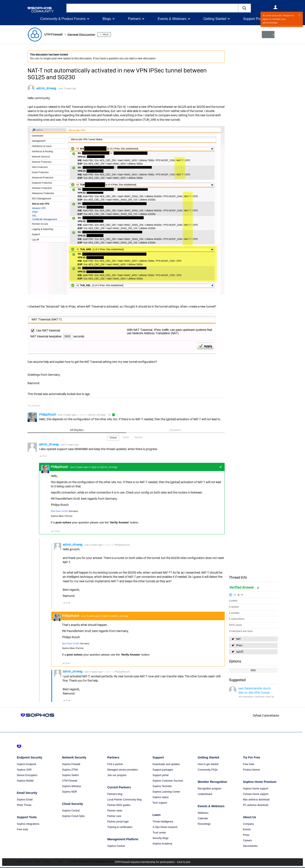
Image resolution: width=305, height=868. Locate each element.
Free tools (23, 829)
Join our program (117, 775)
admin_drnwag (46, 88)
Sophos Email (25, 799)
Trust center (159, 832)
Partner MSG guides (119, 805)
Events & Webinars (172, 19)
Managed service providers (123, 770)
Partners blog (115, 794)
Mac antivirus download (256, 799)
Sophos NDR (70, 792)
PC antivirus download (256, 805)
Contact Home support (256, 794)
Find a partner (115, 764)
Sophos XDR (24, 770)
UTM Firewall (70, 781)
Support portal (160, 775)
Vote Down (46, 456)
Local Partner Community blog (124, 799)
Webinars (203, 813)
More (113, 35)
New (268, 35)
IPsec (239, 645)
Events (247, 829)
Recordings (204, 824)
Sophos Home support (256, 788)
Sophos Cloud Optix (73, 816)
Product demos (251, 770)
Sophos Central (71, 810)
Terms (37, 861)
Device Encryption (27, 775)
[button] (245, 8)
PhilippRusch (48, 414)
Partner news (115, 810)
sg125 (240, 652)
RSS (253, 670)
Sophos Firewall (71, 764)
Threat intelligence (163, 821)
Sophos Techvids (162, 786)
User (276, 7)
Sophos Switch (70, 775)
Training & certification (120, 827)
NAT (238, 639)
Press (246, 835)
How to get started (208, 764)
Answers (175, 430)
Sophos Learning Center (166, 792)
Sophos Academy (162, 843)
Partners (134, 19)
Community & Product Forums (63, 19)
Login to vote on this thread (235, 594)
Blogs (107, 19)
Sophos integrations (28, 824)
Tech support (160, 803)
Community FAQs (208, 770)
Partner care (114, 816)
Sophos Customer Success (168, 781)
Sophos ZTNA (70, 770)
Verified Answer (242, 587)
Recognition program (210, 788)
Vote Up (41, 456)
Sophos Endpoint (27, 764)
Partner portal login (118, 821)
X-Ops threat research (165, 827)
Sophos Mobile (25, 781)
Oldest (113, 438)
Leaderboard (205, 794)
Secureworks (250, 846)
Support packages (163, 770)
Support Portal (254, 19)
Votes (126, 437)
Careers (247, 840)
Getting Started (215, 19)
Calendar (203, 818)
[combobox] (152, 8)
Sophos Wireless (72, 786)
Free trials (249, 764)
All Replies (77, 430)
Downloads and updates (166, 764)
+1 (221, 467)
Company (248, 824)
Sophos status (160, 797)
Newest (139, 437)
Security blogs (160, 838)
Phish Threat (24, 805)
